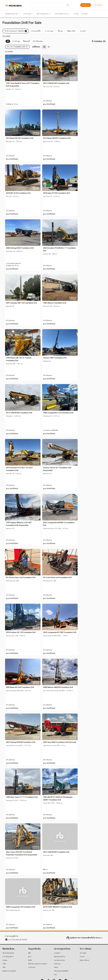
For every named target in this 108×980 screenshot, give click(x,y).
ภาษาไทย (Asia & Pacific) (18, 927)
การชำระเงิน (32, 955)
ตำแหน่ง (85, 14)
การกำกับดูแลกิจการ (8, 944)
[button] (54, 35)
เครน (55, 962)
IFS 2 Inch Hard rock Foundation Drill (90, 562)
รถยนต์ (56, 955)
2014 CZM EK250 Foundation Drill (56, 397)
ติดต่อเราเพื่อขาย (84, 948)
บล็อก (4, 955)
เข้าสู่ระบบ (86, 5)
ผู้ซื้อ (29, 941)
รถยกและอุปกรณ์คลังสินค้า (61, 959)
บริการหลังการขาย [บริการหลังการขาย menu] (62, 14)
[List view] (103, 35)
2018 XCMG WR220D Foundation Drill (90, 891)
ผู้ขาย (30, 944)
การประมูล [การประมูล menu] (28, 14)
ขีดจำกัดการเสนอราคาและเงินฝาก (38, 952)
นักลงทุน (5, 948)
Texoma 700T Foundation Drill (87, 342)
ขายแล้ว (28, 29)
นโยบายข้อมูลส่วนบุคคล (35, 972)
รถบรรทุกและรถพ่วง (59, 948)
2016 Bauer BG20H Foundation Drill (89, 123)
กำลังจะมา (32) (11, 29)
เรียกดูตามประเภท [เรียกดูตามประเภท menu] (12, 14)
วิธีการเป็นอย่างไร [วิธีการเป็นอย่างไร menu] (44, 14)
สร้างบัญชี (98, 5)
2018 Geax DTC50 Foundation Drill (89, 178)
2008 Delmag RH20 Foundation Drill (57, 232)
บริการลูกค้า (83, 941)
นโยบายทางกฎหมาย (51, 972)
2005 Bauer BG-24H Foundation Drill (57, 672)
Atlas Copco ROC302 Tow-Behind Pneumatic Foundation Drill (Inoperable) (56, 839)
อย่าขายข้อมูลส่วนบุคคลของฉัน (69, 972)
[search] (35, 164)
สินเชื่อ (30, 948)
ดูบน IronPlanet (82, 92)
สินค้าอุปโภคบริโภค (59, 944)
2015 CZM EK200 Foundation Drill (89, 836)
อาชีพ (4, 952)
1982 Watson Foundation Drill (87, 287)
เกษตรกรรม (57, 952)
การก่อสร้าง (57, 941)
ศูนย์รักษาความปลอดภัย (9, 959)
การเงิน (76, 14)
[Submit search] (68, 5)
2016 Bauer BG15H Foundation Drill (57, 123)
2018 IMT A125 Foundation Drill (55, 178)
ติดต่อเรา (99, 926)
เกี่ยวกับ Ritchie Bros (8, 941)
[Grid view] (98, 35)
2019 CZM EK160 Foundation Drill (89, 68)
